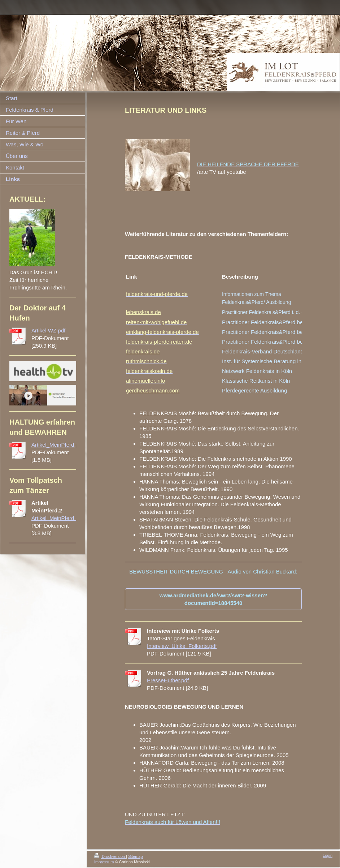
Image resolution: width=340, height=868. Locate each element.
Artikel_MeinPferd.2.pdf (60, 518)
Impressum (104, 862)
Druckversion (110, 856)
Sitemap (135, 856)
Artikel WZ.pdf (48, 330)
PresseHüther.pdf (168, 680)
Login (328, 855)
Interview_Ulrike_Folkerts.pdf (182, 646)
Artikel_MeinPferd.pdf (57, 445)
